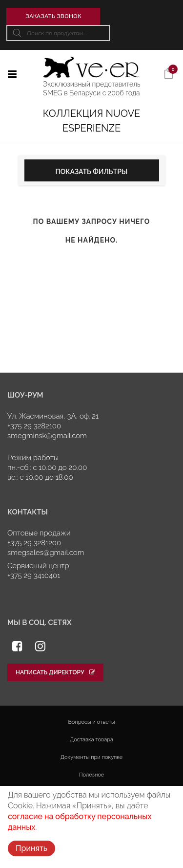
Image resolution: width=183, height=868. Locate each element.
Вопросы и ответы (92, 722)
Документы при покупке (92, 757)
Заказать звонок (53, 16)
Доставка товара (91, 740)
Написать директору (55, 672)
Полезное (92, 775)
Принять (31, 848)
